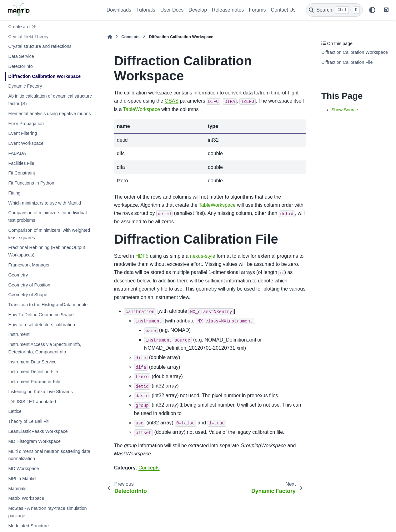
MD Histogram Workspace (34, 441)
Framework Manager (29, 265)
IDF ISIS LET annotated (32, 402)
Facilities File (21, 163)
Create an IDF (22, 27)
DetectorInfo (20, 66)
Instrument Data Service (32, 362)
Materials (17, 489)
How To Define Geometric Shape (41, 315)
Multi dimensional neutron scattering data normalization (49, 455)
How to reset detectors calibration (42, 325)
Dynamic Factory (25, 86)
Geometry (18, 275)
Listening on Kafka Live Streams (40, 392)
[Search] (334, 10)
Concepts (130, 37)
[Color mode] (372, 10)
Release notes (228, 10)
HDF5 (142, 256)
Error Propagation (26, 124)
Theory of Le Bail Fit (28, 421)
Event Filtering (23, 133)
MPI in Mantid (22, 479)
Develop (198, 10)
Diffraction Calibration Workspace (44, 76)
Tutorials (146, 10)
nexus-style (203, 256)
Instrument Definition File (33, 372)
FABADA (17, 153)
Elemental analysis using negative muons (49, 114)
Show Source (345, 110)
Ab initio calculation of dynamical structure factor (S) (50, 100)
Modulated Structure (28, 526)
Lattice (15, 411)
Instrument (19, 334)
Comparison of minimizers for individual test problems (47, 216)
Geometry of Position (29, 285)
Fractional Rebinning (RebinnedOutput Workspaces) (47, 251)
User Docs (172, 10)
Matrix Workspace (26, 498)
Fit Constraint (22, 173)
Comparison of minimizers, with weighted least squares (49, 234)
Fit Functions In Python (31, 183)
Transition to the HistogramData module (48, 305)
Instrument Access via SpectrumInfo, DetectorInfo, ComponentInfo (45, 348)
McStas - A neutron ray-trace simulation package (47, 512)
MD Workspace (23, 469)
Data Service (21, 56)
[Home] (110, 37)
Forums (257, 10)
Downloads (119, 10)
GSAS (172, 101)
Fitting (14, 193)
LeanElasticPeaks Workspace (38, 431)
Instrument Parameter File (34, 382)
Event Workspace (26, 143)
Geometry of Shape (28, 295)
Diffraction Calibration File (347, 62)
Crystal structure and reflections (40, 46)
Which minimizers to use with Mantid (45, 203)
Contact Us (283, 10)
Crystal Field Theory (28, 37)
